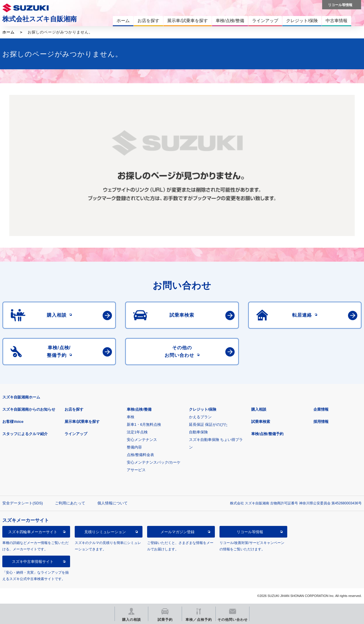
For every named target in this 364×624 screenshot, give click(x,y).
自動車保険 (198, 432)
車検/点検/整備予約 (267, 434)
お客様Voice (13, 422)
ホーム (8, 32)
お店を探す (74, 409)
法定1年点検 (137, 432)
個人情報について (113, 503)
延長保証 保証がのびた (208, 424)
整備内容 (134, 447)
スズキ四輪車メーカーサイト (33, 532)
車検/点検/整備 (139, 409)
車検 (131, 417)
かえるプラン (200, 417)
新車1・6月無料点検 (144, 424)
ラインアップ (76, 434)
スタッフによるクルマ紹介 (25, 434)
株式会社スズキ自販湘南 (40, 19)
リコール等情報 (250, 532)
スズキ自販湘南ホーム (21, 397)
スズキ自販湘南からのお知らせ (29, 409)
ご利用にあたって (70, 503)
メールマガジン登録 (177, 532)
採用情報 (321, 422)
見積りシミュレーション (105, 532)
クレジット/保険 (203, 409)
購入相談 (259, 409)
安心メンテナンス (142, 440)
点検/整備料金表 (141, 455)
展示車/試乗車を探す (82, 422)
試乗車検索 (261, 422)
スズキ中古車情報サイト (33, 562)
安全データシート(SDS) (23, 503)
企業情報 (321, 409)
